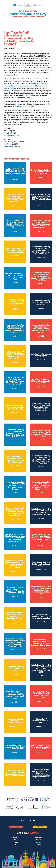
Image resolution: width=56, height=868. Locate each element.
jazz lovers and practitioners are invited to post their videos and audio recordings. (26, 86)
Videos (39, 840)
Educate (39, 842)
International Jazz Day (28, 14)
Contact (39, 845)
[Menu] (3, 15)
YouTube (34, 821)
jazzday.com (35, 84)
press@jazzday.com (11, 135)
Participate (39, 837)
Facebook (21, 821)
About (16, 845)
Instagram (24, 821)
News (15, 840)
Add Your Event (40, 827)
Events (15, 837)
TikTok (30, 821)
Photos (16, 842)
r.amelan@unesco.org (12, 147)
